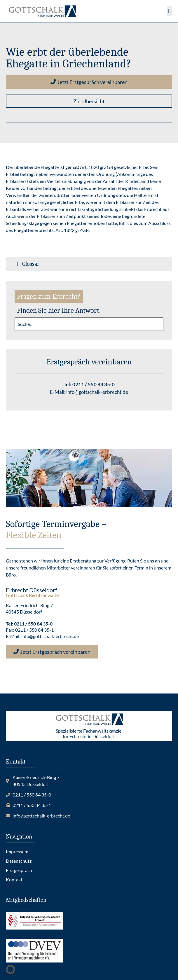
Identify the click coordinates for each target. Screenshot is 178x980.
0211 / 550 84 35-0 (94, 384)
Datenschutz (19, 861)
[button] (169, 11)
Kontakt (14, 879)
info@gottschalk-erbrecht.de (97, 392)
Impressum (17, 851)
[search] (89, 324)
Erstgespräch (19, 870)
